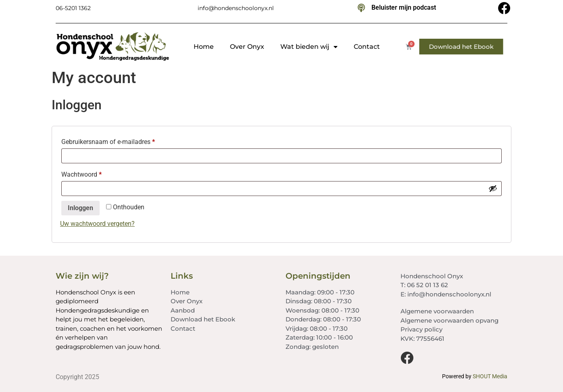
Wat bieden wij (309, 47)
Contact (367, 47)
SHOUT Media (490, 376)
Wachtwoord (91, 173)
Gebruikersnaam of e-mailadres (118, 141)
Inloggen (80, 208)
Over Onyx (247, 47)
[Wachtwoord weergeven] (493, 188)
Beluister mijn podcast (404, 7)
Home (204, 47)
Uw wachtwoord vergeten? (97, 224)
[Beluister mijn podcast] (361, 8)
